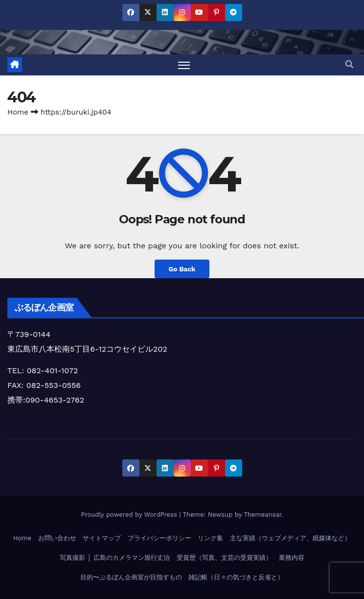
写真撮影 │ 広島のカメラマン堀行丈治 (115, 558)
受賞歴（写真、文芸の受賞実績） (224, 558)
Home (18, 112)
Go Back (182, 269)
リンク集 (210, 538)
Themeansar (262, 515)
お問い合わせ (57, 538)
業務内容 (292, 558)
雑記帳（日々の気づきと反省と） (236, 577)
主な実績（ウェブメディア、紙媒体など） (290, 538)
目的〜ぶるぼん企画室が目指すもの (131, 577)
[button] (349, 64)
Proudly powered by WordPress (130, 515)
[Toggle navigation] (184, 65)
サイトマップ (102, 538)
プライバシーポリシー (159, 538)
